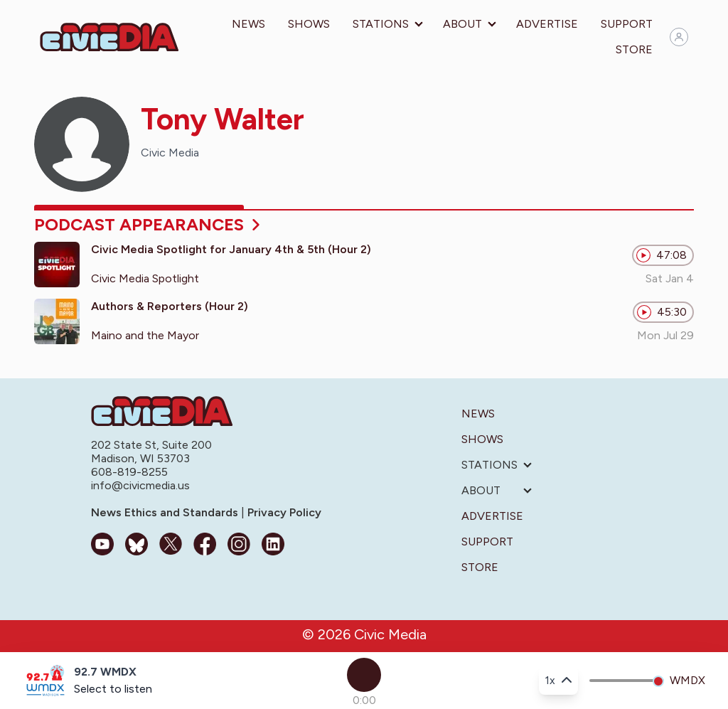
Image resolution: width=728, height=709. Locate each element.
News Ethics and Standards (166, 512)
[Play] (364, 675)
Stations (381, 24)
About (462, 24)
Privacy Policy (283, 512)
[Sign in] (679, 37)
